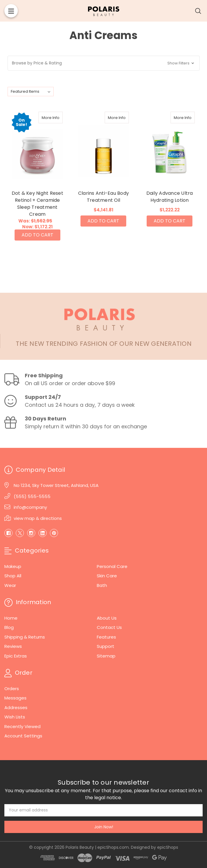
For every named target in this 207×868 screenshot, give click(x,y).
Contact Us (109, 627)
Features (106, 637)
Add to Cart (37, 235)
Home (11, 618)
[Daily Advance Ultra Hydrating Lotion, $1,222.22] (170, 147)
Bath (102, 585)
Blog (9, 627)
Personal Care (112, 566)
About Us (107, 618)
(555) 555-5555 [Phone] (32, 496)
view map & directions (38, 518)
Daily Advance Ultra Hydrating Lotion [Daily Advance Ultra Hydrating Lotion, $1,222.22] (170, 197)
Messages (15, 698)
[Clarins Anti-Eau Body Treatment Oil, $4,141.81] (103, 147)
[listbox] (31, 92)
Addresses (16, 707)
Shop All (13, 576)
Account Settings (23, 736)
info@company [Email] (30, 507)
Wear (10, 585)
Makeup (13, 566)
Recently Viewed (22, 726)
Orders (12, 689)
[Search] (198, 11)
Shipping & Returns (25, 637)
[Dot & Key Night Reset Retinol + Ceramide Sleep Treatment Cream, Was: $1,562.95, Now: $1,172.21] (38, 147)
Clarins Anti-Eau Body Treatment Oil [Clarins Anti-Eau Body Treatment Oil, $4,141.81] (103, 197)
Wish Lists (15, 717)
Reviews (13, 646)
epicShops (168, 847)
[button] (104, 63)
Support (106, 646)
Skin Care (107, 576)
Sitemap (106, 656)
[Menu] (11, 11)
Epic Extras (16, 656)
